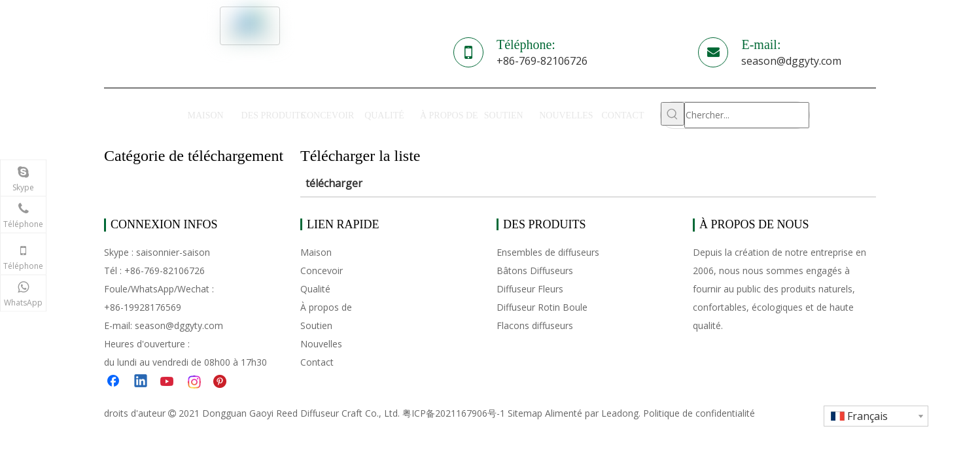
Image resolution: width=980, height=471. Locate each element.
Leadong (620, 413)
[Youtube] (168, 382)
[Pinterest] (222, 382)
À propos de (326, 307)
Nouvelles (321, 344)
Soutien (316, 325)
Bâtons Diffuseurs (535, 270)
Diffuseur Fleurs (530, 289)
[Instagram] (195, 382)
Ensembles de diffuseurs (548, 252)
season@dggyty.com (791, 61)
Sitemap (525, 413)
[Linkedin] (141, 382)
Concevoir (322, 270)
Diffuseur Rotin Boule (542, 307)
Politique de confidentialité (699, 413)
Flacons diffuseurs (535, 325)
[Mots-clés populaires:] (673, 114)
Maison (316, 252)
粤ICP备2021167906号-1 (454, 413)
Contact (317, 362)
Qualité (315, 289)
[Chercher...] (747, 115)
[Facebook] (114, 382)
